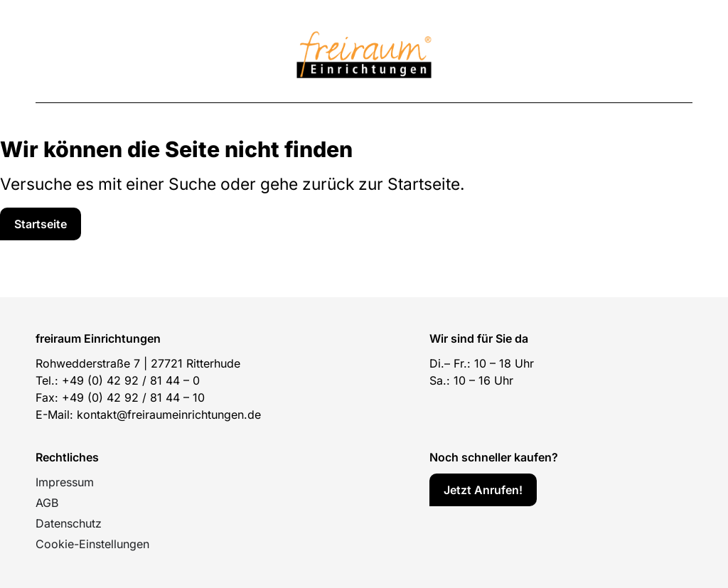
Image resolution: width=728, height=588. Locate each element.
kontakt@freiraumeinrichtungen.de (169, 415)
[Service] (41, 224)
